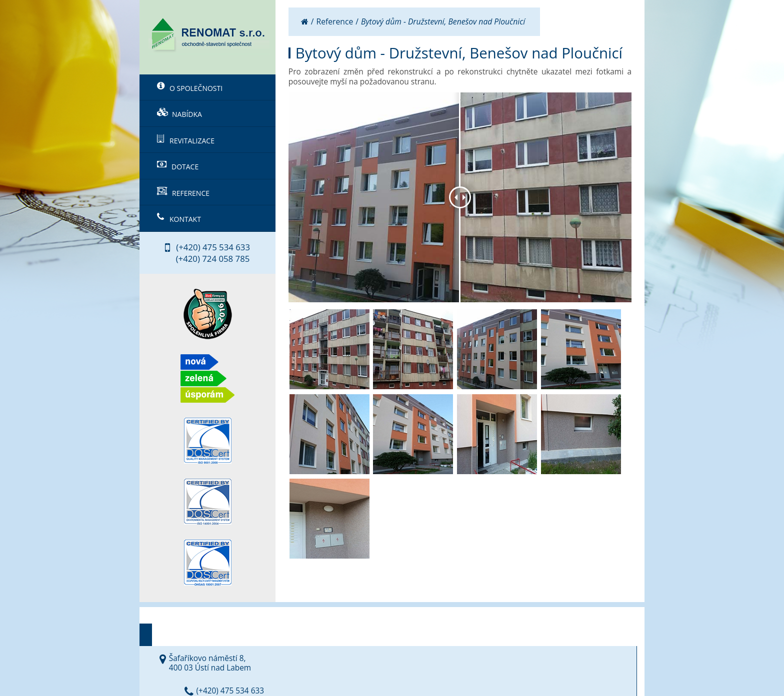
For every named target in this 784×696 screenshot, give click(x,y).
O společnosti (190, 87)
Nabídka (179, 113)
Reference (183, 192)
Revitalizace (186, 140)
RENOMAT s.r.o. (244, 669)
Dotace (178, 166)
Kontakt (179, 218)
